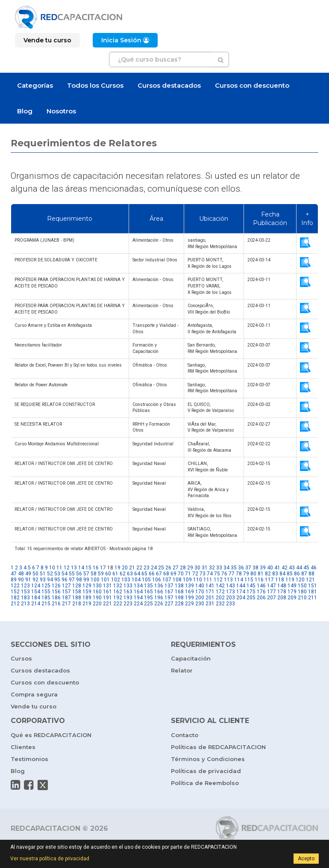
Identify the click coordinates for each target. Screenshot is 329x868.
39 (263, 568)
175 (251, 592)
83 (275, 574)
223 (128, 604)
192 (118, 598)
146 (261, 586)
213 (25, 604)
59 (101, 574)
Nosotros (61, 111)
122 (15, 586)
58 (94, 574)
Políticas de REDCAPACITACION (218, 747)
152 (15, 592)
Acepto (306, 859)
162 (118, 592)
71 (188, 574)
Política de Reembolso (205, 783)
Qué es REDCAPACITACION (51, 735)
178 (282, 592)
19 (117, 568)
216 (56, 604)
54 (65, 574)
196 (159, 598)
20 (125, 568)
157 (66, 592)
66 (152, 574)
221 (107, 604)
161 (107, 592)
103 (126, 580)
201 (210, 598)
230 (200, 604)
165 (148, 592)
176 (261, 592)
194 (138, 598)
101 (105, 580)
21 (132, 568)
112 (218, 580)
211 (313, 598)
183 (25, 598)
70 (181, 574)
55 (72, 574)
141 (210, 586)
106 (157, 580)
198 (179, 598)
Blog (25, 111)
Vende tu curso (34, 706)
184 (36, 598)
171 (210, 592)
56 (79, 574)
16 (96, 568)
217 (66, 604)
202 (220, 598)
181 (313, 592)
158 (77, 592)
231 (210, 604)
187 (66, 598)
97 (72, 580)
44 (299, 568)
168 (179, 592)
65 (144, 574)
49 (28, 574)
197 (169, 598)
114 (239, 580)
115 (249, 580)
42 (285, 568)
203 (231, 598)
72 (195, 574)
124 (36, 586)
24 (154, 568)
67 (159, 574)
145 (251, 586)
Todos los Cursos (95, 85)
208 (282, 598)
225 (148, 604)
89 (14, 580)
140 (200, 586)
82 (268, 574)
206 (261, 598)
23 (147, 568)
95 (57, 580)
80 (253, 574)
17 (103, 568)
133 (128, 586)
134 (138, 586)
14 (81, 568)
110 (198, 580)
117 (269, 580)
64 (137, 574)
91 (28, 580)
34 (226, 568)
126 (56, 586)
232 (220, 604)
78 (239, 574)
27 (176, 568)
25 (161, 568)
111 (208, 580)
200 (200, 598)
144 (241, 586)
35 (234, 568)
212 (15, 604)
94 (50, 580)
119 (290, 580)
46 (314, 568)
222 (118, 604)
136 (159, 586)
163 (128, 592)
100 (95, 580)
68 (166, 574)
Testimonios (29, 759)
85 (290, 574)
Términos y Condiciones (208, 759)
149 (292, 586)
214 (36, 604)
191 (107, 598)
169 (189, 592)
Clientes (23, 747)
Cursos (21, 658)
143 (231, 586)
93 (43, 580)
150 (302, 586)
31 (205, 568)
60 (108, 574)
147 (272, 586)
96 (65, 580)
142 (220, 586)
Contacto (185, 735)
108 (177, 580)
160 (97, 592)
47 (14, 574)
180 (302, 592)
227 (169, 604)
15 (88, 568)
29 (190, 568)
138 (179, 586)
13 (74, 568)
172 (220, 592)
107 (167, 580)
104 (136, 580)
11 (59, 568)
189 (87, 598)
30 (197, 568)
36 (241, 568)
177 (272, 592)
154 (36, 592)
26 (168, 568)
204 (241, 598)
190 (97, 598)
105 (146, 580)
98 (79, 580)
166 (159, 592)
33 (219, 568)
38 (256, 568)
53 (57, 574)
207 (272, 598)
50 (35, 574)
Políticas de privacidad (206, 771)
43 (292, 568)
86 (297, 574)
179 (292, 592)
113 (228, 580)
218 (77, 604)
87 (304, 574)
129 (87, 586)
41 (277, 568)
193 (128, 598)
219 (87, 604)
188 (77, 598)
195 (148, 598)
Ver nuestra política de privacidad (50, 859)
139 (189, 586)
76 (224, 574)
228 (179, 604)
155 (46, 592)
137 (169, 586)
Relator (182, 670)
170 (200, 592)
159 (87, 592)
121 (310, 580)
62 (123, 574)
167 (169, 592)
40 (270, 568)
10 (52, 568)
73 (203, 574)
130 (97, 586)
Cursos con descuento (252, 85)
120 (300, 580)
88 (311, 574)
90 (21, 580)
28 (183, 568)
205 (251, 598)
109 (187, 580)
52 (50, 574)
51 (43, 574)
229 (189, 604)
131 (107, 586)
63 (130, 574)
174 (241, 592)
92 (35, 580)
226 (159, 604)
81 (261, 574)
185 (46, 598)
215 (46, 604)
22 (139, 568)
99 (86, 580)
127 (66, 586)
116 (259, 580)
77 (232, 574)
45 (306, 568)
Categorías (35, 85)
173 (231, 592)
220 (97, 604)
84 (282, 574)
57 (86, 574)
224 (138, 604)
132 (118, 586)
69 (173, 574)
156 (56, 592)
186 (56, 598)
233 (231, 604)
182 (15, 598)
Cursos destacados (169, 85)
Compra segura (34, 694)
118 (280, 580)
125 (46, 586)
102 (116, 580)
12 (67, 568)
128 (77, 586)
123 (25, 586)
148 (282, 586)
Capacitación (191, 658)
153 (25, 592)
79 (246, 574)
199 (189, 598)
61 (115, 574)
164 (138, 592)
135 (148, 586)
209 (292, 598)
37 (248, 568)
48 (21, 574)
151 (313, 586)
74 (210, 574)
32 (212, 568)
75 (217, 574)
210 (302, 598)
